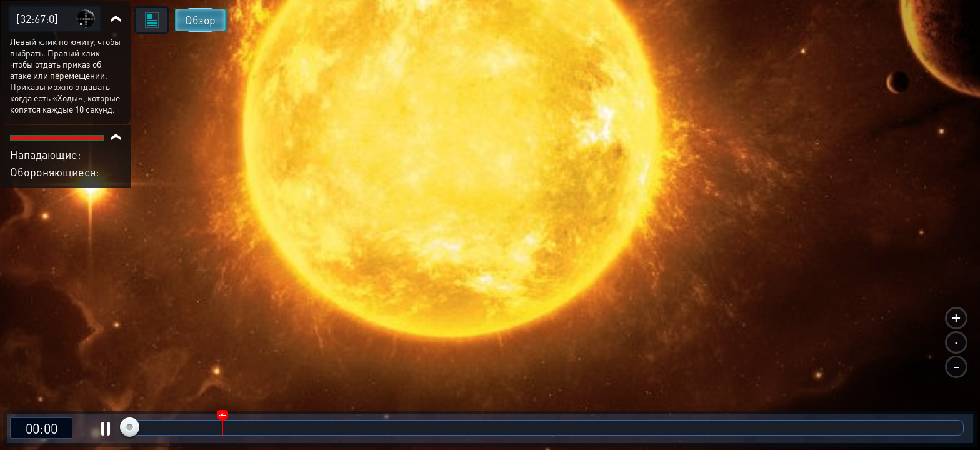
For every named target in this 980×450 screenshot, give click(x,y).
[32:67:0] (37, 18)
